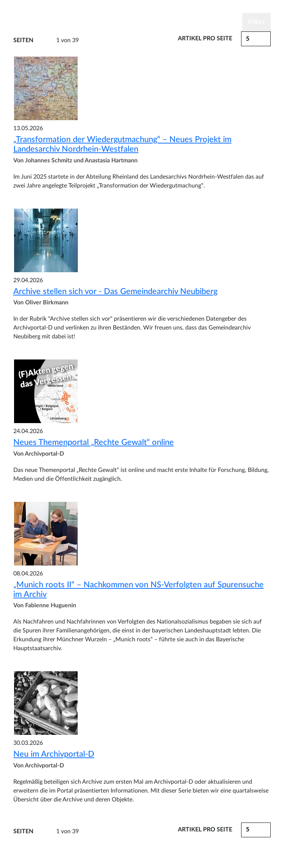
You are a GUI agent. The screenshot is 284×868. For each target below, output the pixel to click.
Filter (256, 22)
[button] (256, 39)
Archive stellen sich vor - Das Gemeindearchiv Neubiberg (115, 291)
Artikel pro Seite (205, 38)
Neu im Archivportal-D (54, 754)
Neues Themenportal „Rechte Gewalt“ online (94, 442)
